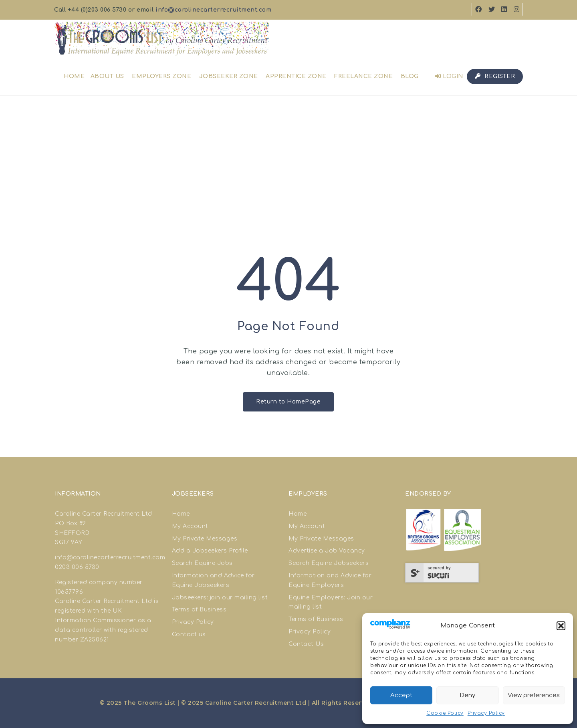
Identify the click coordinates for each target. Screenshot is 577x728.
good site (98, 592)
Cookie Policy (445, 713)
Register (495, 76)
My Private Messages (205, 539)
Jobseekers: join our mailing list (220, 598)
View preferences (534, 695)
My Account (190, 526)
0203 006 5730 (77, 567)
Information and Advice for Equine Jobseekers (213, 580)
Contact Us (306, 644)
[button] (561, 626)
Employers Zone (161, 76)
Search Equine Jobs (202, 563)
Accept (401, 695)
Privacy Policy (486, 713)
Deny (467, 695)
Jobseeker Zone (229, 76)
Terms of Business (199, 610)
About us (107, 76)
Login (449, 76)
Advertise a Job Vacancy (327, 551)
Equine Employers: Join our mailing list (331, 602)
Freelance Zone (363, 76)
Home (74, 76)
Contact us (189, 634)
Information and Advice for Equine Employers (330, 580)
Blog (410, 76)
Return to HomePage (288, 402)
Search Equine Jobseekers (329, 563)
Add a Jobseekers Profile (210, 551)
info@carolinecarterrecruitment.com (213, 10)
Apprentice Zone (296, 76)
